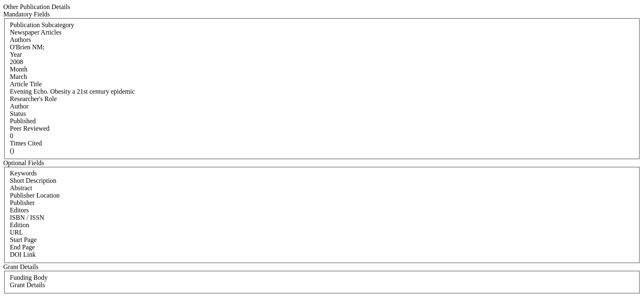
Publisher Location (35, 195)
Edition (20, 225)
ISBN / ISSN (27, 218)
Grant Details (28, 285)
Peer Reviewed (30, 128)
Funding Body (29, 277)
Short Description (33, 181)
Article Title (26, 84)
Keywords (23, 173)
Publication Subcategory (42, 25)
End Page (22, 247)
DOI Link (23, 254)
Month (19, 69)
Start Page (23, 240)
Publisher (22, 203)
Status (18, 114)
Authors (21, 40)
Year (16, 54)
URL (16, 232)
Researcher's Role (33, 99)
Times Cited (26, 143)
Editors (19, 210)
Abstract (21, 188)
